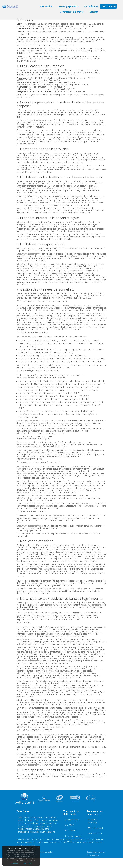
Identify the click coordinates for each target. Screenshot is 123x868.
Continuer (15, 863)
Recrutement (70, 831)
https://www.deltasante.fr (52, 28)
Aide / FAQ (69, 825)
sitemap (68, 842)
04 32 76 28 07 (109, 6)
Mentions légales (72, 820)
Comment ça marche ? (72, 12)
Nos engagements (68, 6)
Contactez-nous (95, 834)
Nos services (46, 6)
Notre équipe (91, 6)
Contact (94, 12)
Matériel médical (95, 828)
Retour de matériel (73, 836)
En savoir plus (26, 863)
